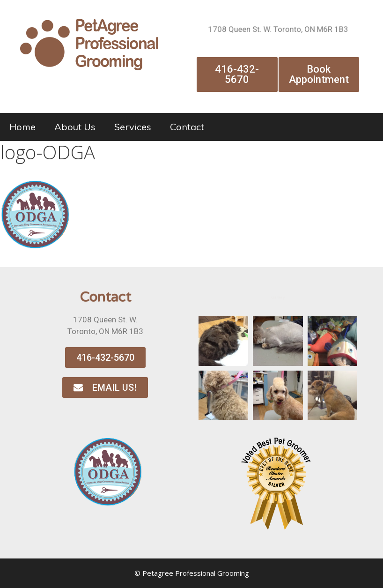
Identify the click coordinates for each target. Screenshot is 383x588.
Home (22, 127)
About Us (75, 127)
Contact (187, 127)
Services (133, 127)
